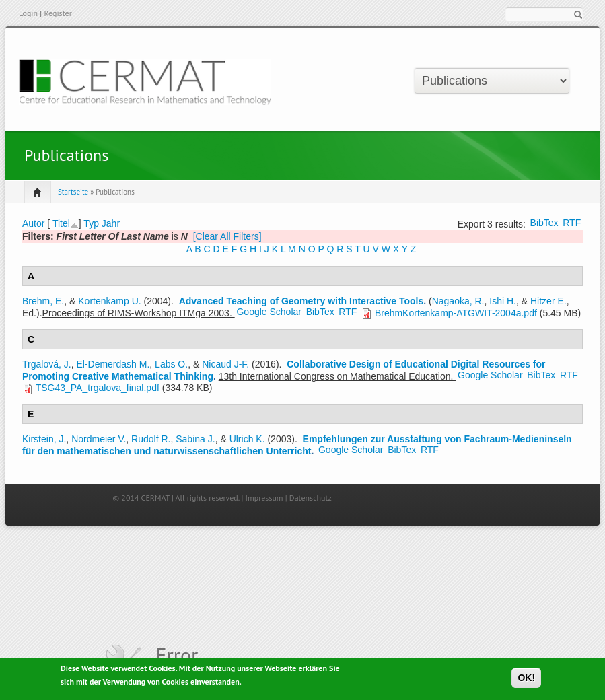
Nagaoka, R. (458, 301)
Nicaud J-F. (225, 364)
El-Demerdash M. (113, 364)
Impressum (264, 498)
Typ (91, 223)
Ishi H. (503, 301)
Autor (33, 223)
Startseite (73, 192)
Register (58, 13)
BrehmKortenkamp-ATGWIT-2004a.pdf (456, 313)
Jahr (111, 223)
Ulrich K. (247, 439)
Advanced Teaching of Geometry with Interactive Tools (301, 301)
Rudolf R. (151, 439)
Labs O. (171, 364)
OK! (526, 680)
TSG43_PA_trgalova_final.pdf (98, 388)
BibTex (544, 223)
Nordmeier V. (99, 439)
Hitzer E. (548, 301)
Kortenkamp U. (109, 301)
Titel (61, 223)
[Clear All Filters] (227, 236)
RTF (572, 223)
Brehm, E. (43, 301)
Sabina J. (195, 439)
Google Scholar (269, 312)
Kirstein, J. (44, 439)
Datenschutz (311, 498)
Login (28, 13)
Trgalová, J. (47, 364)
